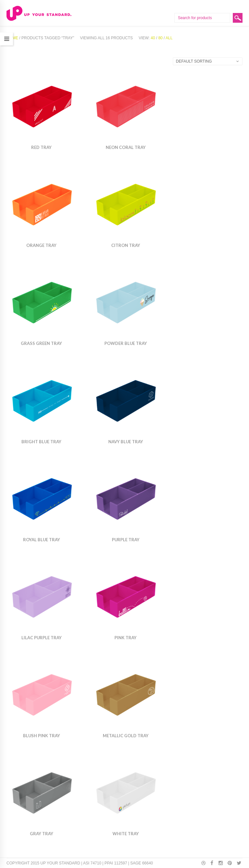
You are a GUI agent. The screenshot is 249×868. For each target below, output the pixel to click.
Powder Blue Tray (126, 343)
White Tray (126, 834)
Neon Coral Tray (126, 147)
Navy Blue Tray (126, 442)
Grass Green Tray (41, 343)
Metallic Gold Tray (126, 736)
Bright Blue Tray (41, 442)
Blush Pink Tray (41, 736)
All (169, 38)
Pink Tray (125, 638)
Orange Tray (41, 245)
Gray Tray (41, 834)
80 (160, 38)
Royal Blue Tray (41, 540)
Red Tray (41, 147)
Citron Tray (126, 245)
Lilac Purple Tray (41, 638)
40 (153, 38)
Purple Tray (126, 540)
